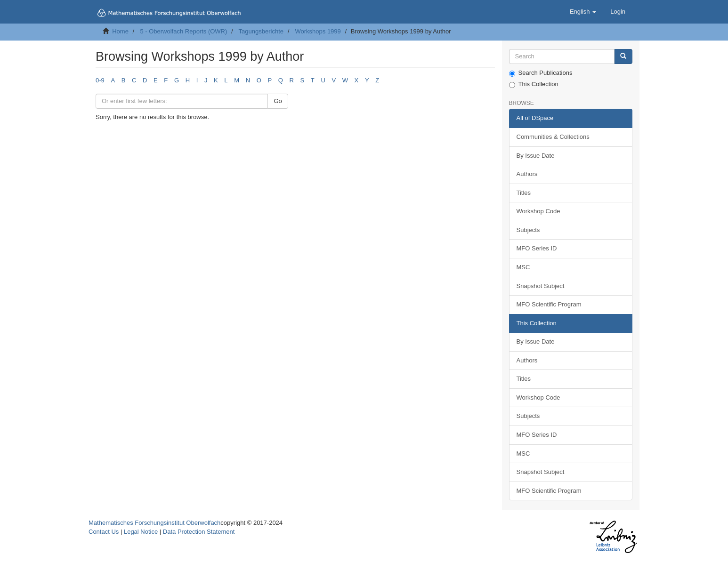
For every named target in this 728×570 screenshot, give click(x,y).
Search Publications (541, 73)
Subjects (528, 230)
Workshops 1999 (318, 31)
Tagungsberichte (261, 31)
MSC (523, 267)
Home (120, 31)
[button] (583, 12)
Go (278, 101)
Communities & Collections (553, 137)
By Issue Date (536, 156)
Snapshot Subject (541, 286)
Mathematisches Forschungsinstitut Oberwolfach (154, 523)
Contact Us (104, 532)
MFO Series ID (537, 248)
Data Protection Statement (199, 532)
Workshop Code (538, 211)
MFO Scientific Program (549, 304)
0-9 (100, 80)
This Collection (534, 84)
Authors (527, 174)
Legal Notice (141, 532)
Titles (524, 193)
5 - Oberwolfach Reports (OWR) (183, 31)
